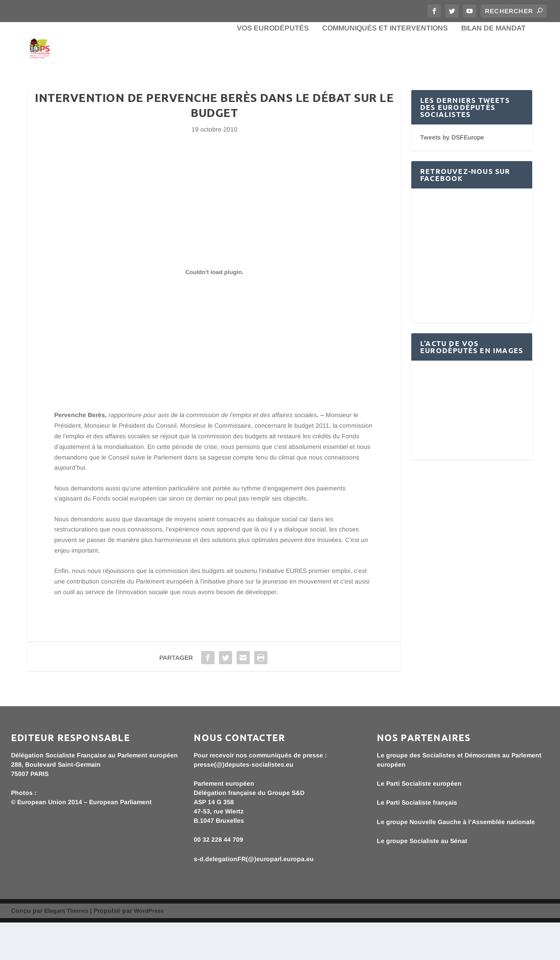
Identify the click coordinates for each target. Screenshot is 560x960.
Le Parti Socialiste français (417, 840)
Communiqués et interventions (385, 66)
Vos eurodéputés (273, 66)
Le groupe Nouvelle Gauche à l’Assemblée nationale (456, 859)
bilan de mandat (493, 66)
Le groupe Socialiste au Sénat (422, 879)
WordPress (149, 948)
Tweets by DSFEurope (452, 175)
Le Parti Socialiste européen (419, 821)
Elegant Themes (66, 948)
